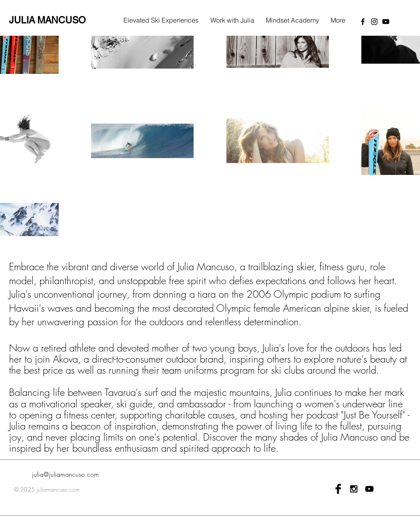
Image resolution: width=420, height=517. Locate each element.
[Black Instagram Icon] (354, 489)
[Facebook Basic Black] (338, 489)
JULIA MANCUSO (47, 20)
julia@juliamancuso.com (65, 474)
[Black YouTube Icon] (369, 489)
